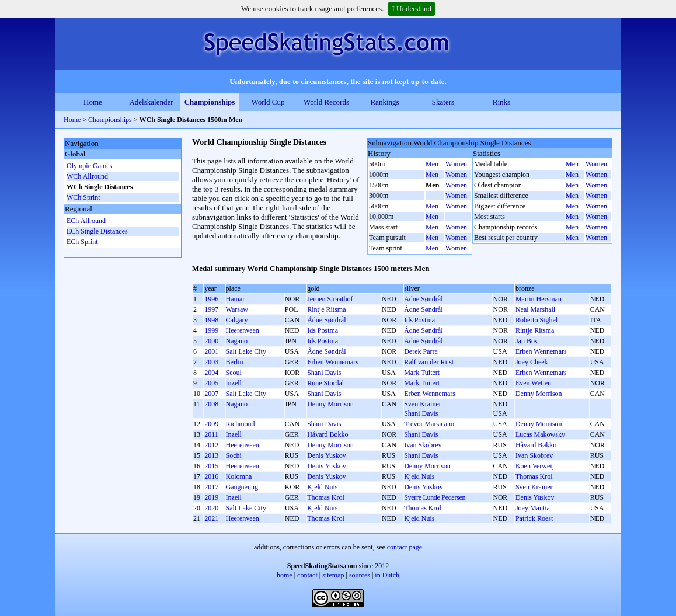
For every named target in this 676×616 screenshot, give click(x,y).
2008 (211, 404)
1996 (211, 299)
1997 (211, 309)
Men (432, 164)
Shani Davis (324, 373)
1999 (211, 330)
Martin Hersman (539, 299)
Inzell (234, 383)
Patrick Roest (534, 518)
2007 (211, 394)
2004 (211, 373)
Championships (210, 102)
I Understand (412, 8)
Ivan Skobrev (423, 445)
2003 (211, 362)
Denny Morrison (539, 394)
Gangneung (242, 487)
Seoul (234, 373)
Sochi (234, 455)
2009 (211, 424)
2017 (211, 487)
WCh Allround (87, 176)
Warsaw (237, 309)
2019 (211, 497)
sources (360, 575)
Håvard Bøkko (327, 434)
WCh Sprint (83, 197)
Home (93, 102)
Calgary (237, 320)
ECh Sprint (82, 242)
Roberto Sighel (536, 320)
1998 (211, 320)
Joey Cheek (532, 362)
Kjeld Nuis (419, 476)
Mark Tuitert (422, 373)
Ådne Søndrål (423, 299)
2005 (211, 383)
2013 (211, 455)
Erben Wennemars (541, 351)
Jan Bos (527, 341)
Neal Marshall (535, 309)
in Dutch (387, 575)
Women (456, 164)
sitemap (333, 575)
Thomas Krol (534, 476)
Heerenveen (243, 330)
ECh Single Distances (97, 231)
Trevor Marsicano (429, 424)
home (285, 575)
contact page (405, 547)
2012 (211, 445)
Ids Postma (419, 320)
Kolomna (239, 476)
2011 (211, 434)
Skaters (443, 102)
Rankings (384, 102)
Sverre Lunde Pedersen (435, 497)
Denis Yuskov (327, 455)
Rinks (501, 102)
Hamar (236, 299)
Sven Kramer (423, 404)
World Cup (268, 102)
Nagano (237, 341)
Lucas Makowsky (540, 434)
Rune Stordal (325, 383)
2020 (211, 508)
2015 (211, 466)
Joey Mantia (533, 508)
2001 (211, 351)
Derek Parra (421, 351)
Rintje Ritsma (326, 309)
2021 (211, 518)
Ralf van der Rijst (429, 362)
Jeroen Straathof (330, 299)
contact (307, 575)
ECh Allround (86, 221)
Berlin (235, 362)
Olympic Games (89, 166)
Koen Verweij (535, 466)
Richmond (241, 424)
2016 (211, 476)
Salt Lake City (246, 351)
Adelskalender (151, 102)
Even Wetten (533, 383)
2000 (211, 341)
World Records (326, 102)
